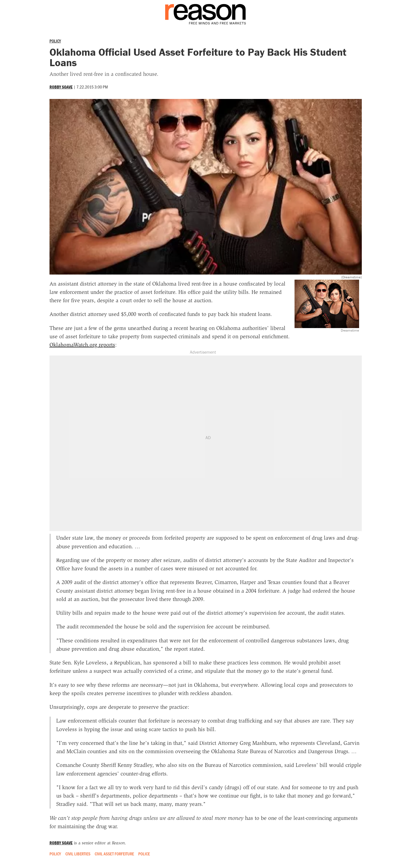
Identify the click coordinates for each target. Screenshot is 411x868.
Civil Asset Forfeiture (114, 854)
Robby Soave (61, 87)
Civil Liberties (78, 854)
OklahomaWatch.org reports (82, 345)
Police (144, 854)
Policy (55, 41)
